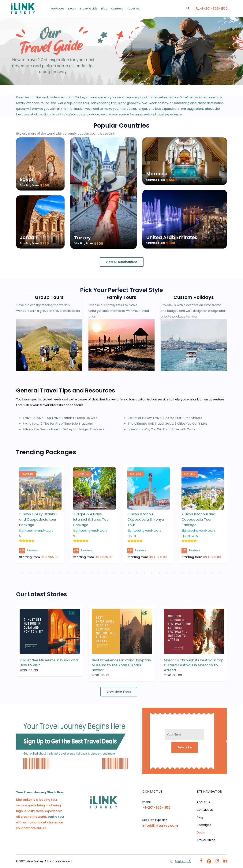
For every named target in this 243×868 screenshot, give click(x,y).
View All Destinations (122, 262)
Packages (58, 9)
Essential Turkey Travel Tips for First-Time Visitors (165, 418)
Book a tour (56, 817)
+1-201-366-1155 (212, 8)
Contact (117, 9)
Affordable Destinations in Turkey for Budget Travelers (63, 429)
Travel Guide (89, 9)
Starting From (29, 185)
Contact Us (205, 810)
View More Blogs (119, 692)
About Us (133, 9)
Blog (104, 9)
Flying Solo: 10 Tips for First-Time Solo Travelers (58, 424)
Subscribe (185, 747)
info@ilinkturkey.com (160, 825)
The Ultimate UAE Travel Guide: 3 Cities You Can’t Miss (168, 424)
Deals (72, 9)
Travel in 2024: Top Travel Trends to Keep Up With (60, 418)
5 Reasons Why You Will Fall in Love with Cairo (161, 429)
